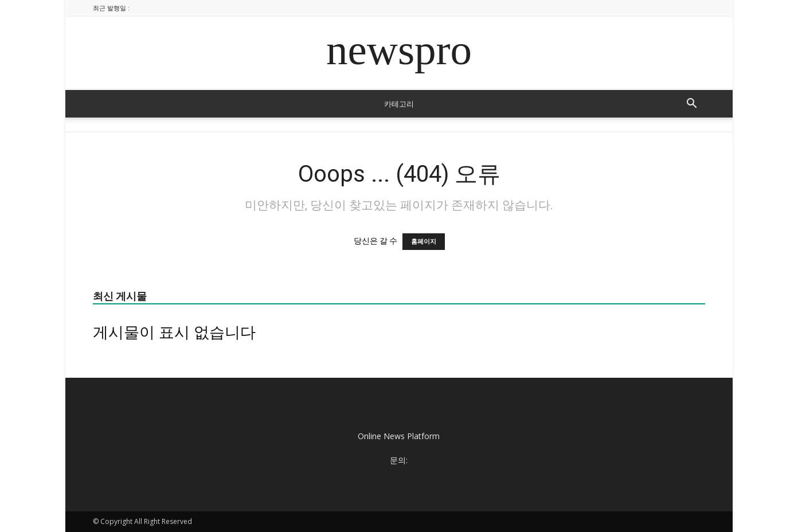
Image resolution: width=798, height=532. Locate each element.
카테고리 (399, 104)
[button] (691, 105)
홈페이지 (424, 242)
